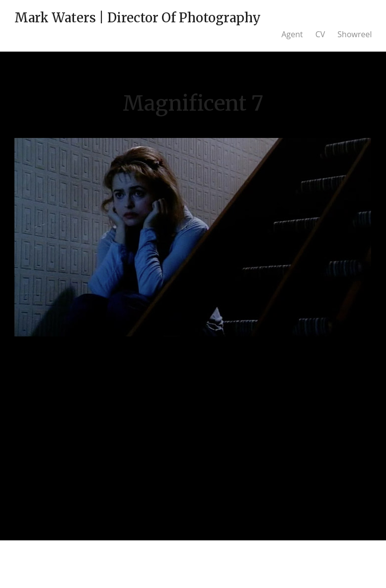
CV (320, 34)
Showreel (354, 34)
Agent (292, 34)
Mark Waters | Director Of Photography (138, 18)
